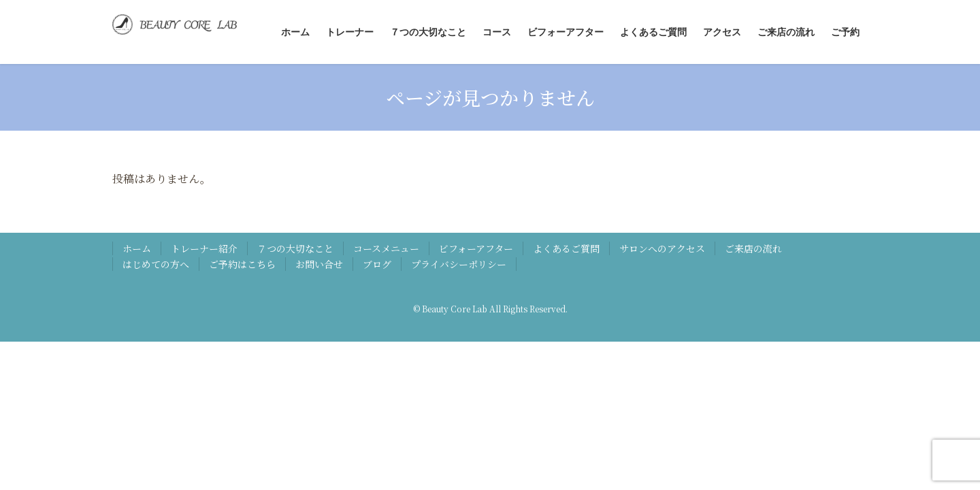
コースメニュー (386, 248)
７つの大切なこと (295, 248)
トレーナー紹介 (204, 248)
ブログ (377, 264)
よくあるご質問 (566, 248)
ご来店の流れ (753, 248)
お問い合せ (319, 264)
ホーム (137, 248)
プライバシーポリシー (459, 264)
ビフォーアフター (476, 248)
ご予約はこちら (242, 264)
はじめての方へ (156, 264)
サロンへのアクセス (662, 248)
